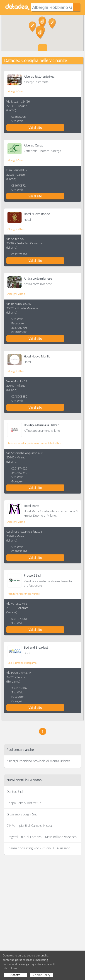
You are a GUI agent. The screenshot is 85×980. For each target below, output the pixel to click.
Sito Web (17, 121)
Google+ (17, 481)
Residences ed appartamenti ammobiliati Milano (35, 443)
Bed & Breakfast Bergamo (22, 663)
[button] (42, 23)
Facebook (18, 323)
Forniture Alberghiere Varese (24, 594)
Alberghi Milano (16, 229)
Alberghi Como (16, 91)
